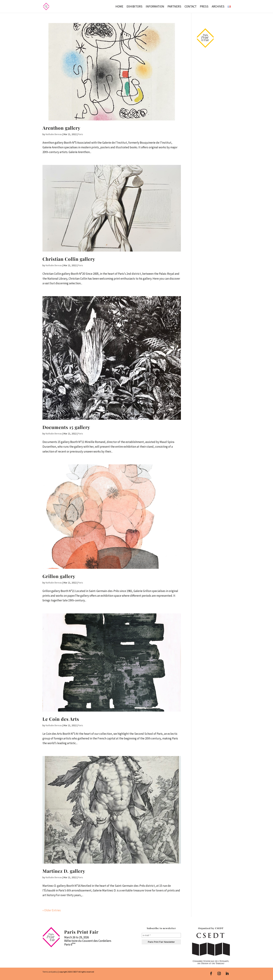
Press (204, 7)
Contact (191, 7)
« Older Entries (52, 910)
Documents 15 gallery (66, 427)
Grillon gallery (59, 576)
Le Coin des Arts (61, 719)
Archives (218, 7)
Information (155, 7)
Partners (174, 7)
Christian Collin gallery (69, 259)
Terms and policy (50, 972)
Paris (81, 134)
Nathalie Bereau (54, 134)
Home (119, 7)
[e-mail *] (161, 935)
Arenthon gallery (61, 128)
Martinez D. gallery (64, 871)
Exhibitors (134, 7)
